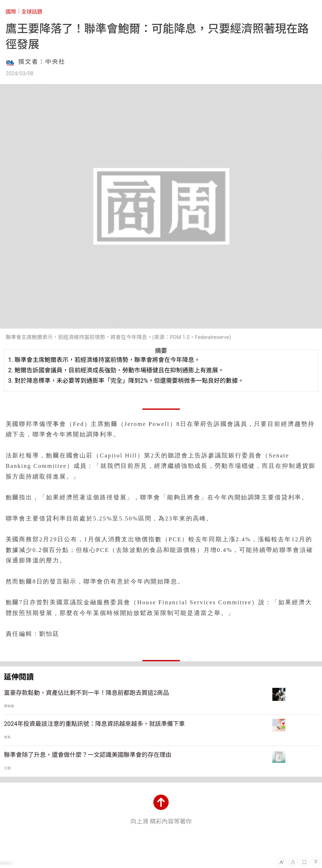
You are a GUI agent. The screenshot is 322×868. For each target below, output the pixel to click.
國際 (11, 12)
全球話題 (32, 12)
